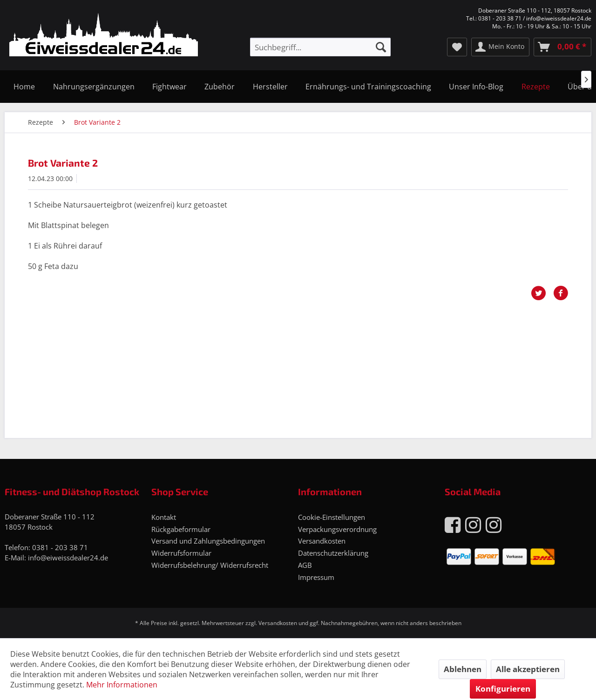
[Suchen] (381, 47)
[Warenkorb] (562, 47)
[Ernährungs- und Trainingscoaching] (368, 87)
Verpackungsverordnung (337, 529)
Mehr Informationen (122, 685)
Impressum (316, 577)
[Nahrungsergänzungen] (93, 87)
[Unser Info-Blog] (476, 87)
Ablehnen (463, 669)
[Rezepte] (536, 87)
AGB (305, 565)
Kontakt (164, 517)
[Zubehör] (220, 87)
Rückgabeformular (181, 529)
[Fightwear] (169, 87)
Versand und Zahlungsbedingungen (208, 541)
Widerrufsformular (181, 553)
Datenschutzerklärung (333, 553)
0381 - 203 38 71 (60, 547)
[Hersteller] (270, 87)
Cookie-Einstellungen (332, 517)
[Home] (24, 87)
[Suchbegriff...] (320, 47)
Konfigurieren (503, 689)
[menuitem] (320, 47)
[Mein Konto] (500, 47)
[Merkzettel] (457, 47)
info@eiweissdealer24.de (68, 558)
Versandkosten (322, 541)
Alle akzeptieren (528, 669)
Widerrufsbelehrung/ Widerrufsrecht (210, 565)
